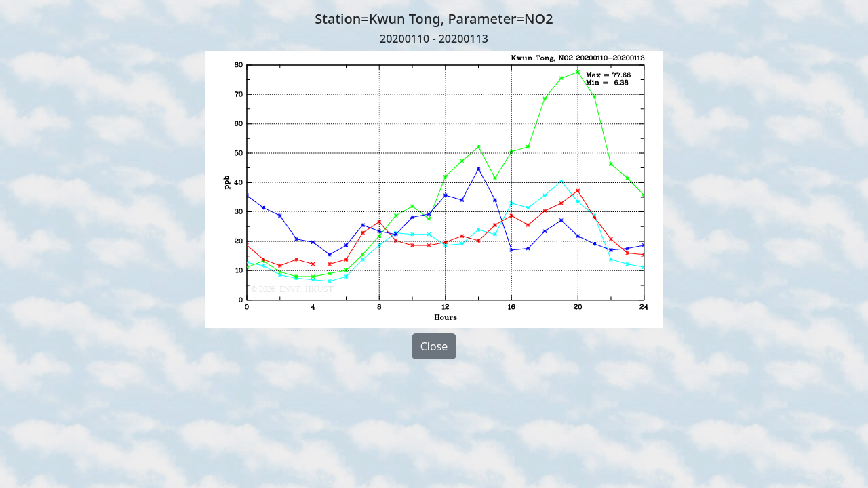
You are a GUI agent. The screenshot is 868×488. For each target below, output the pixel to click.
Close (434, 346)
